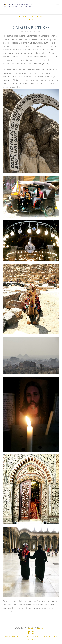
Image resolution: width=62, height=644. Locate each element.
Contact (35, 637)
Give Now (31, 639)
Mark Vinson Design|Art (36, 629)
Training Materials (49, 637)
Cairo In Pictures (36, 16)
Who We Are (10, 637)
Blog (25, 16)
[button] (58, 4)
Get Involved (23, 637)
